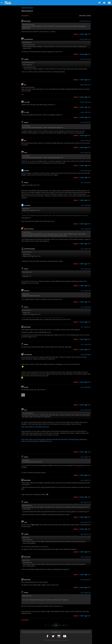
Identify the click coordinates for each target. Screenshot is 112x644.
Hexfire (26, 123)
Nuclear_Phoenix (29, 229)
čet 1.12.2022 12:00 (86, 269)
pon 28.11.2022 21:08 (85, 21)
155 (52, 625)
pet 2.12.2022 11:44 (86, 534)
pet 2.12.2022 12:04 (86, 557)
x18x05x (26, 59)
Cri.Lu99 (26, 112)
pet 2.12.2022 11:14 (86, 457)
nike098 (26, 171)
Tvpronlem (28, 205)
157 (59, 625)
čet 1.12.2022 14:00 (86, 307)
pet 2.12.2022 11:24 (86, 502)
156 (56, 625)
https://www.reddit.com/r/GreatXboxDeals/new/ (35, 427)
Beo (25, 85)
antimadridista (28, 39)
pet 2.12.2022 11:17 (86, 480)
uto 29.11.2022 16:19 (85, 85)
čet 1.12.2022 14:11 (86, 327)
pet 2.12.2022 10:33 (86, 410)
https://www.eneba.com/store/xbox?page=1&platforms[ (38, 439)
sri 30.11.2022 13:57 (86, 123)
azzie (26, 153)
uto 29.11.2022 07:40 (85, 59)
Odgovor (76, 34)
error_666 (27, 102)
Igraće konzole (27, 8)
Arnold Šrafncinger (30, 249)
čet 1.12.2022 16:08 (86, 344)
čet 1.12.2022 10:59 (86, 205)
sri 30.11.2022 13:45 (86, 112)
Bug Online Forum (8, 3)
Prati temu (82, 16)
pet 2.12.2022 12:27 (86, 580)
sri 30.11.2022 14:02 (86, 141)
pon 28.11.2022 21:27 (85, 39)
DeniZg (26, 387)
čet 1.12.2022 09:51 (86, 183)
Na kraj (89, 16)
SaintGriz (27, 291)
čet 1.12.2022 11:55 (86, 249)
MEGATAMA (27, 21)
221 (64, 625)
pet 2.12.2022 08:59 (86, 355)
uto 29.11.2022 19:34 (85, 102)
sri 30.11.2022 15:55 (86, 171)
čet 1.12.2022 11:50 (86, 229)
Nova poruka (25, 16)
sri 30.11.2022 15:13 (86, 153)
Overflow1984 (28, 355)
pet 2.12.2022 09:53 (86, 387)
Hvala (82, 34)
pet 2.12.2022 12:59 (86, 593)
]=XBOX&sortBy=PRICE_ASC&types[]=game (67, 439)
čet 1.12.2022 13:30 (86, 291)
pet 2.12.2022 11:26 (86, 522)
